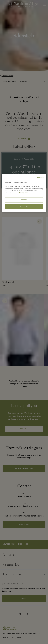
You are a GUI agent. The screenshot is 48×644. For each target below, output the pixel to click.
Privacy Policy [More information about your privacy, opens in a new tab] (24, 193)
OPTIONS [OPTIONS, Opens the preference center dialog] (24, 200)
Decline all (41, 177)
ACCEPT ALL (24, 206)
